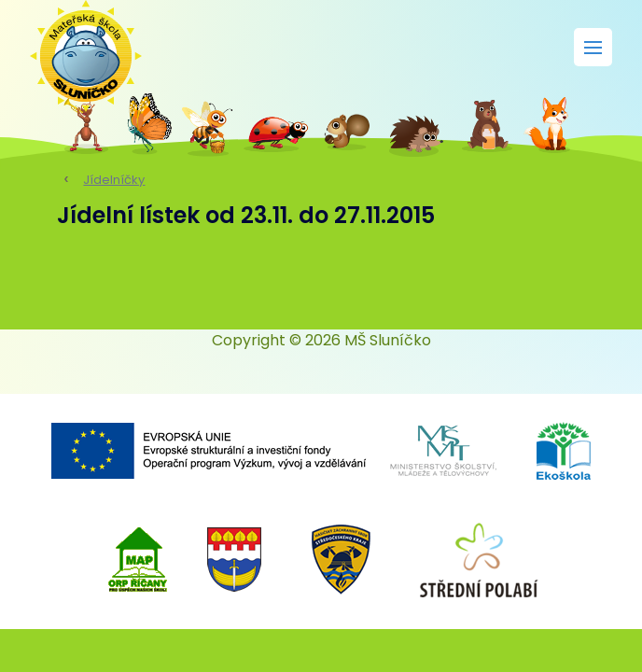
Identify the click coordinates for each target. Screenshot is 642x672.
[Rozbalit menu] (593, 47)
